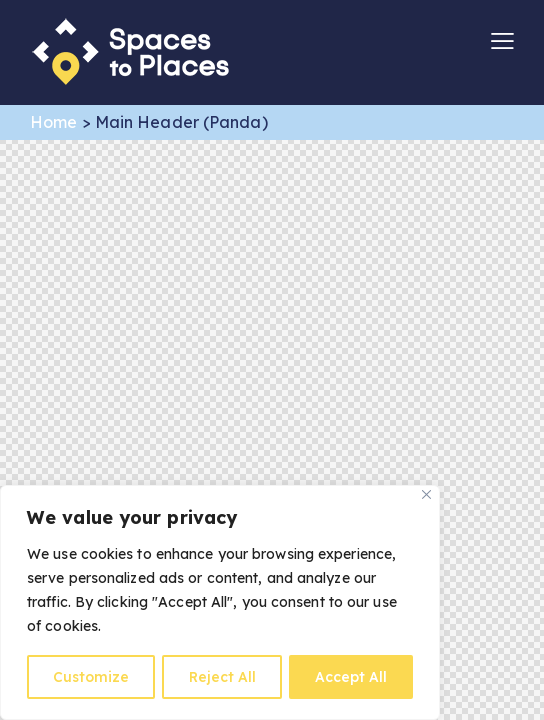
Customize (91, 677)
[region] (220, 603)
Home (53, 122)
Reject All (222, 677)
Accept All (351, 677)
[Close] (426, 495)
